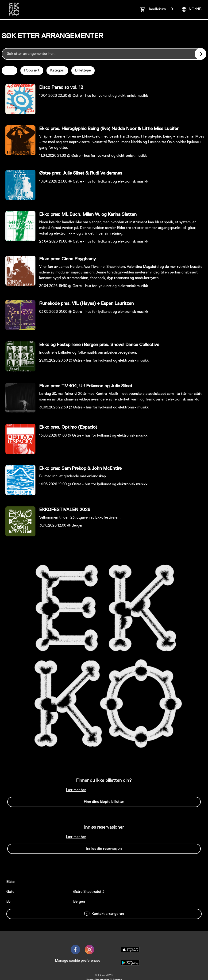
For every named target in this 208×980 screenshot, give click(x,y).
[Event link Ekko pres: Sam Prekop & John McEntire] (19, 480)
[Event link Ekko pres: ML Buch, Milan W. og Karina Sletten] (19, 226)
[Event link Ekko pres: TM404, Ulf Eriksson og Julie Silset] (19, 398)
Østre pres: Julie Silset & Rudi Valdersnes (81, 173)
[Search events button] (200, 54)
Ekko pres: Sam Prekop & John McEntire (80, 468)
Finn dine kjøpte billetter (104, 802)
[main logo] (14, 9)
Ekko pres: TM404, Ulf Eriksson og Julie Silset (86, 386)
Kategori (57, 71)
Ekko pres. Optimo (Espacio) (68, 427)
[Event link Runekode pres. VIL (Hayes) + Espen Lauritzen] (19, 315)
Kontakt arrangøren (104, 914)
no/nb (191, 9)
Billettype (83, 71)
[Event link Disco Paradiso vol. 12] (19, 99)
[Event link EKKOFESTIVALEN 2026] (19, 521)
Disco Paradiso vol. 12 (61, 87)
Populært (32, 71)
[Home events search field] (104, 54)
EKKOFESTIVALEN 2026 (65, 510)
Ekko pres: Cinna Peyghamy (67, 259)
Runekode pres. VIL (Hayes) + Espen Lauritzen (87, 303)
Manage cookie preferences (78, 961)
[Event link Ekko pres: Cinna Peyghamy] (19, 271)
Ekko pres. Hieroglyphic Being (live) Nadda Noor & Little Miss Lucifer (109, 129)
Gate (10, 892)
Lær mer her (76, 790)
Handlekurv (161, 9)
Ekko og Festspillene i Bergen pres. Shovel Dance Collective (99, 345)
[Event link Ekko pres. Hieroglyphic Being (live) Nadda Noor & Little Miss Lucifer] (19, 140)
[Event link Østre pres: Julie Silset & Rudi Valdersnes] (19, 185)
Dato (9, 71)
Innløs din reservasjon (104, 849)
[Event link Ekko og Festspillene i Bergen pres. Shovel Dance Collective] (19, 356)
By (8, 902)
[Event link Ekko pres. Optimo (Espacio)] (19, 439)
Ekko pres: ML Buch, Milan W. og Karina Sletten (88, 214)
